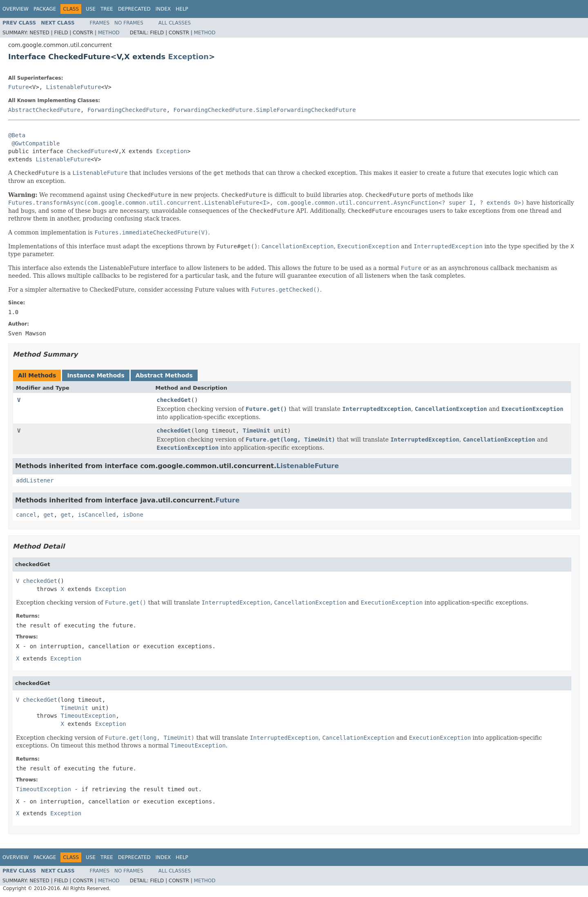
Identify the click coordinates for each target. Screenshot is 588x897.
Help (182, 9)
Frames (100, 23)
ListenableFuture (74, 87)
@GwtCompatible (36, 143)
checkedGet (174, 400)
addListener (35, 480)
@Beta (17, 135)
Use (91, 9)
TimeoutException (88, 716)
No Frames (129, 23)
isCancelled (97, 515)
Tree (107, 9)
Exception (189, 57)
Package (45, 9)
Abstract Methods (164, 375)
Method (109, 33)
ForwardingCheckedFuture (127, 110)
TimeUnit (256, 431)
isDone (133, 515)
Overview (16, 9)
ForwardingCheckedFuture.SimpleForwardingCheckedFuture (265, 110)
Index (163, 9)
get (48, 515)
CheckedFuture (89, 151)
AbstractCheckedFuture (44, 110)
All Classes (175, 23)
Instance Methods (96, 375)
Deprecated (134, 9)
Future (19, 87)
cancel (26, 515)
